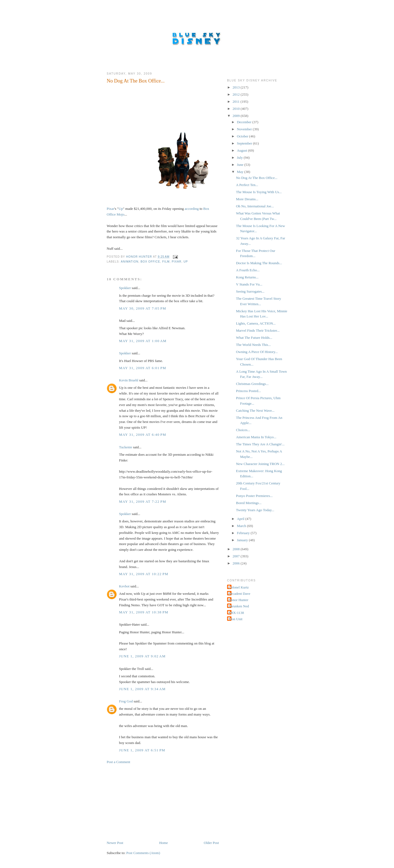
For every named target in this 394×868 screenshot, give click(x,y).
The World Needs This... (253, 345)
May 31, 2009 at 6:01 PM (143, 368)
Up (121, 209)
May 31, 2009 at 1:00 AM (143, 341)
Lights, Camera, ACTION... (256, 323)
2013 (237, 87)
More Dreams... (247, 199)
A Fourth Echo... (248, 270)
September (245, 143)
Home (164, 843)
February (244, 533)
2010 (237, 109)
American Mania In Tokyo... (256, 437)
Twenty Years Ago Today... (255, 510)
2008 (237, 549)
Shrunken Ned (239, 606)
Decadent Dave (239, 594)
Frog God (126, 701)
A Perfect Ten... (247, 185)
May (241, 172)
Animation (130, 262)
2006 (237, 563)
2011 (237, 101)
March (242, 526)
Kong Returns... (247, 277)
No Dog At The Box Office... (257, 178)
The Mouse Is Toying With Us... (259, 192)
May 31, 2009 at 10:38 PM (144, 612)
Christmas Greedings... (252, 384)
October (243, 136)
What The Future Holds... (254, 338)
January (243, 540)
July (240, 158)
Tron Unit (235, 619)
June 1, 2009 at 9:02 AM (142, 656)
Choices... (243, 430)
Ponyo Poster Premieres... (254, 496)
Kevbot (124, 586)
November (245, 129)
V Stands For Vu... (249, 284)
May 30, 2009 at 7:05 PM (143, 308)
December (245, 122)
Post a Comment (118, 762)
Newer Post (115, 843)
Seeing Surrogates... (250, 291)
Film (166, 262)
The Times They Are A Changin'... (260, 444)
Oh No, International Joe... (255, 206)
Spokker (125, 288)
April (241, 519)
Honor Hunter (238, 600)
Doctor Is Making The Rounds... (259, 263)
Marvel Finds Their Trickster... (258, 330)
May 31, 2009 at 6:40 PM (143, 435)
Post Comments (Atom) (143, 853)
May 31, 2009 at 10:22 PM (144, 574)
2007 (237, 556)
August (243, 150)
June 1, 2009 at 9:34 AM (142, 689)
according (192, 209)
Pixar (110, 209)
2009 (237, 116)
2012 (237, 94)
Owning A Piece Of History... (257, 352)
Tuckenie (126, 447)
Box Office (150, 262)
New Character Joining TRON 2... (260, 464)
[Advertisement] (148, 802)
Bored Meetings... (249, 503)
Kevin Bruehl (129, 380)
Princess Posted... (248, 391)
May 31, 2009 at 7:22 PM (143, 501)
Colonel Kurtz (239, 587)
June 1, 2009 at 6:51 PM (142, 750)
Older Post (211, 843)
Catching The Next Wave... (255, 411)
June (241, 165)
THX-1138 (236, 613)
